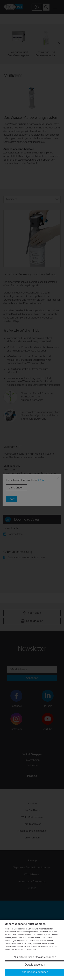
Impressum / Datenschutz (25, 949)
